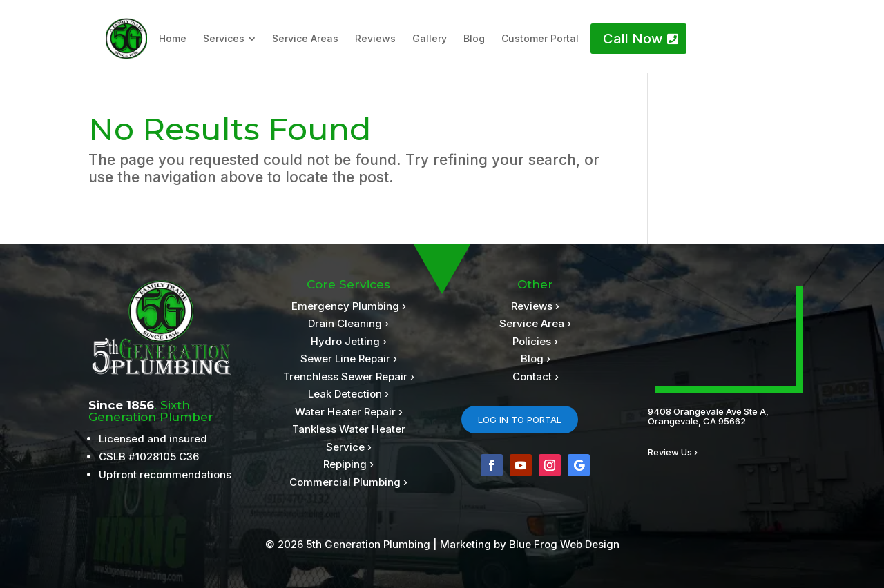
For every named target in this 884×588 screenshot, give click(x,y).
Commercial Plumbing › (348, 482)
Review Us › (673, 452)
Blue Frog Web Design (564, 544)
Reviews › (535, 306)
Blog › (536, 359)
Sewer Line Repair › (349, 359)
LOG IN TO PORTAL (520, 420)
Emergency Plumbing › (349, 306)
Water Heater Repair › (349, 412)
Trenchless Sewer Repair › (349, 376)
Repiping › (348, 464)
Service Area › (535, 323)
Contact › (536, 376)
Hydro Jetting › (349, 341)
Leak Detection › (348, 394)
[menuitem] (173, 39)
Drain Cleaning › (348, 323)
